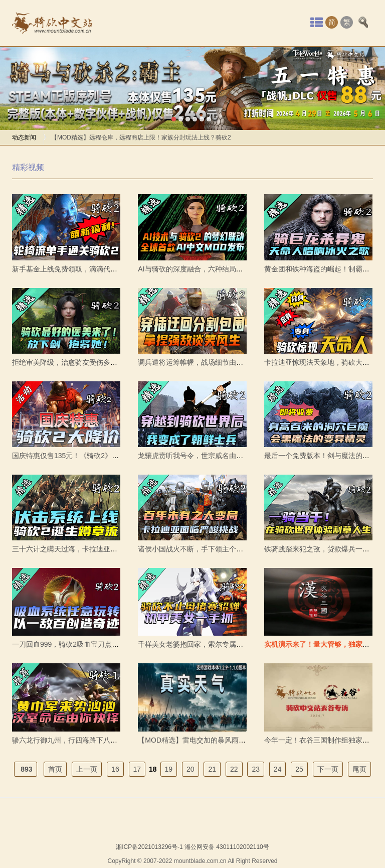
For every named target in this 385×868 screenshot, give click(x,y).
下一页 (328, 769)
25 (299, 769)
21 (212, 769)
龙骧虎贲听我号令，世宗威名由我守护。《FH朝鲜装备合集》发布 (241, 456)
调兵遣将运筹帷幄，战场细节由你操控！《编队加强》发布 (229, 362)
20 (190, 769)
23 (256, 769)
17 (137, 769)
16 (115, 769)
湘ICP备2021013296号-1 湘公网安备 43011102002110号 (192, 847)
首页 (55, 769)
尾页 (359, 769)
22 (234, 769)
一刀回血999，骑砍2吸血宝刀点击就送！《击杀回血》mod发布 (111, 644)
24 (278, 769)
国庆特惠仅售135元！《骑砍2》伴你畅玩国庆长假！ (93, 456)
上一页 (87, 769)
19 (169, 769)
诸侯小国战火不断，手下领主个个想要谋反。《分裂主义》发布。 (240, 549)
